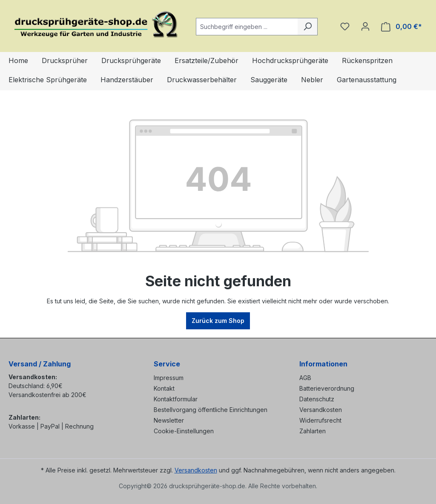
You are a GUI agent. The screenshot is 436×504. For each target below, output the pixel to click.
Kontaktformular (176, 399)
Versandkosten (321, 410)
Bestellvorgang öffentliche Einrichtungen (211, 410)
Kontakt (164, 388)
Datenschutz (317, 399)
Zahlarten (313, 431)
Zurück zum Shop (218, 321)
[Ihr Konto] (365, 26)
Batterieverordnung (327, 388)
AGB (305, 378)
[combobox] (247, 27)
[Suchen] (308, 27)
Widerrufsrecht (320, 420)
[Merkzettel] (345, 26)
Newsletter (169, 420)
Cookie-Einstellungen (184, 431)
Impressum (169, 378)
